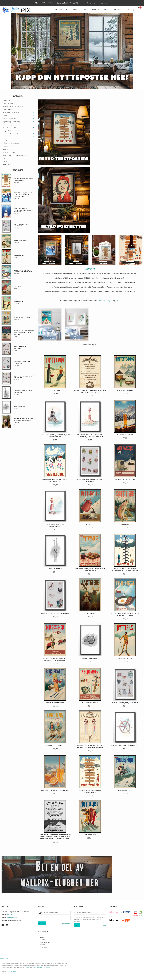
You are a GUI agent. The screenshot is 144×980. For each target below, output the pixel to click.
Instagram (109, 301)
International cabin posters (11, 134)
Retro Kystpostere (8, 110)
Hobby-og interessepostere (11, 143)
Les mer (104, 925)
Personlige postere (9, 152)
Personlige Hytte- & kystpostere (13, 107)
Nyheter (5, 161)
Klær (4, 158)
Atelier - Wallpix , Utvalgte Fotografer (14, 155)
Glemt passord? (66, 923)
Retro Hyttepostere (9, 103)
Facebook (101, 301)
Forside (42, 937)
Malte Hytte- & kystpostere (11, 113)
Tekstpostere (7, 149)
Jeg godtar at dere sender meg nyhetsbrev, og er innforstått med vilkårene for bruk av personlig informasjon (89, 919)
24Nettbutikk (13, 971)
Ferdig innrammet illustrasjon (12, 140)
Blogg (8, 959)
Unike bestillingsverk (9, 125)
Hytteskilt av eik (8, 146)
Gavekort (43, 945)
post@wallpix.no (12, 917)
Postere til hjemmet (9, 137)
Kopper (5, 116)
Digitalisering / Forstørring (11, 122)
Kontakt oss (43, 947)
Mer (129, 10)
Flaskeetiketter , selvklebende (12, 128)
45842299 (10, 915)
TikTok (118, 301)
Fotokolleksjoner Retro (10, 119)
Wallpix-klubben (8, 131)
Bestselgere (6, 100)
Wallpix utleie (7, 164)
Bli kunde (43, 940)
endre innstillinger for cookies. (42, 968)
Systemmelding (45, 942)
